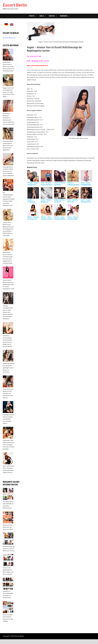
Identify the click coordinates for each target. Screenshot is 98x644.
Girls (42, 16)
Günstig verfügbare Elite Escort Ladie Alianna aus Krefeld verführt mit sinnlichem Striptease (8, 312)
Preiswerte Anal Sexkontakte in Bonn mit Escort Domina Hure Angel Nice (8, 146)
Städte (32, 16)
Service (52, 16)
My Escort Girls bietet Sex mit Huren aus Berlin (8, 527)
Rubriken (64, 16)
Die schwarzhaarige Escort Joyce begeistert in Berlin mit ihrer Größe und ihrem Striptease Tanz (9, 199)
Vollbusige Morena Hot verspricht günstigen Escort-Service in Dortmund (9, 368)
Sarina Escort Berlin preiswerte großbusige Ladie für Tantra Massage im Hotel (9, 284)
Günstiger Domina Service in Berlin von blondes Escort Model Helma (9, 419)
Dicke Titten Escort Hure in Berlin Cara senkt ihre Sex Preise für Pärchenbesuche (9, 67)
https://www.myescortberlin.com (37, 66)
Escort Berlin (15, 5)
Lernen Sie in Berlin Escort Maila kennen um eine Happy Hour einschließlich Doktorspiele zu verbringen (8, 229)
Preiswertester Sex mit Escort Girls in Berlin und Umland (9, 549)
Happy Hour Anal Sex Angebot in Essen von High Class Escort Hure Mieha (8, 92)
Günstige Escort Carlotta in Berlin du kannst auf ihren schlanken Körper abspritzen (8, 171)
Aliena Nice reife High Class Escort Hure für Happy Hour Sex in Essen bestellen (9, 445)
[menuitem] (6, 25)
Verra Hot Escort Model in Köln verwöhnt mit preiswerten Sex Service (8, 393)
